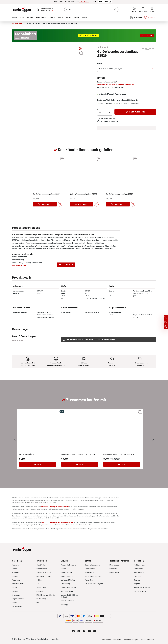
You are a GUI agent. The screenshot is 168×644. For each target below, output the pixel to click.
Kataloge (137, 580)
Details (38, 464)
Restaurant (16, 565)
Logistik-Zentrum (18, 599)
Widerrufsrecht (42, 588)
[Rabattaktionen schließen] (166, 2)
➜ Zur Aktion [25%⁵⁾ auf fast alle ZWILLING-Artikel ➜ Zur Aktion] (84, 2)
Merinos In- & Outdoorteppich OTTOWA (119, 454)
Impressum (16, 595)
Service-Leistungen (68, 601)
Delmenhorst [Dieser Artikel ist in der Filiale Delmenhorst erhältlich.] (133, 104)
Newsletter (89, 580)
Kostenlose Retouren (44, 576)
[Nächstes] (153, 439)
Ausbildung (16, 580)
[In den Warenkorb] (135, 112)
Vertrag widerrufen (148, 640)
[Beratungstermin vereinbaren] (166, 326)
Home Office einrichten (142, 588)
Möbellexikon (90, 572)
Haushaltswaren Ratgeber (94, 584)
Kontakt (64, 569)
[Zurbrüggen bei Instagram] (84, 631)
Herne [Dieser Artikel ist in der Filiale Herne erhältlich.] (117, 104)
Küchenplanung (66, 572)
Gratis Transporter (67, 576)
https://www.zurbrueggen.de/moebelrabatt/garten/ (57, 522)
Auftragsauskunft (67, 591)
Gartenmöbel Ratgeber (93, 576)
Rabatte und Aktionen (119, 561)
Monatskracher (115, 565)
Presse (15, 603)
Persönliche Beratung (68, 565)
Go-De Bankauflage (27, 454)
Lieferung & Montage (68, 580)
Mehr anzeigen (66, 265)
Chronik (15, 588)
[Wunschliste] (143, 10)
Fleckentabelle (90, 569)
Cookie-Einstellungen (130, 640)
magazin (15, 591)
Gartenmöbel (138, 569)
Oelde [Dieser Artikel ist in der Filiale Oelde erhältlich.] (124, 104)
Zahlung (39, 580)
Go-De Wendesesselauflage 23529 (47, 194)
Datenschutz (41, 591)
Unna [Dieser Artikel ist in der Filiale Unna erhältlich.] (100, 104)
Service (64, 561)
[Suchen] (116, 10)
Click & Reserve (42, 569)
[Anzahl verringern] (100, 112)
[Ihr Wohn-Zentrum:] (45, 10)
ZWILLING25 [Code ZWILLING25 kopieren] (105, 2)
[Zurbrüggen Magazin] (73, 631)
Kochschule (113, 569)
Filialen (15, 569)
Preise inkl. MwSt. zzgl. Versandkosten (111, 87)
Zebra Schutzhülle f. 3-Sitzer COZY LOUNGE (78, 454)
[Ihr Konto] (134, 10)
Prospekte (16, 572)
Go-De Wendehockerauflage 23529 (120, 194)
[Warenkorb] (152, 10)
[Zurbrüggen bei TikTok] (95, 631)
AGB (38, 584)
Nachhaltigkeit (17, 606)
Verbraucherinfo (18, 584)
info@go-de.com (19, 265)
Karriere (15, 576)
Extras (88, 561)
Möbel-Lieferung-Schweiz (46, 595)
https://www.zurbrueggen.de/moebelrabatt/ (55, 507)
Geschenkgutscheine (92, 565)
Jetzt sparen (147, 36)
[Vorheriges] (15, 439)
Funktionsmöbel (139, 565)
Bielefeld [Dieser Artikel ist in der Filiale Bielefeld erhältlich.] (108, 104)
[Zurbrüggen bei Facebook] (79, 631)
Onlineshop (42, 561)
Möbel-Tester (114, 572)
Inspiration (139, 561)
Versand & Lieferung (44, 572)
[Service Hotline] (166, 318)
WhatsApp (64, 605)
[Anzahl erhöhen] (110, 112)
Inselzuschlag (41, 599)
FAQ (38, 603)
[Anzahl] (105, 112)
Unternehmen (18, 561)
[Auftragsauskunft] (166, 322)
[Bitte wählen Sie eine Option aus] (127, 69)
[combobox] (91, 10)
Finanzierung (65, 584)
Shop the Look (139, 572)
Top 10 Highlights (140, 591)
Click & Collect (41, 565)
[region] (48, 55)
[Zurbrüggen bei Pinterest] (89, 631)
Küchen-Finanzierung (68, 588)
